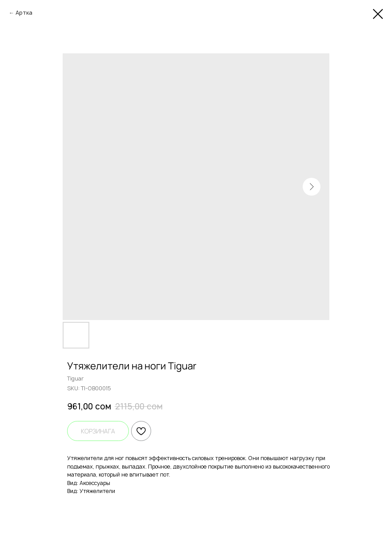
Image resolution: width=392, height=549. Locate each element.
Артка (24, 13)
